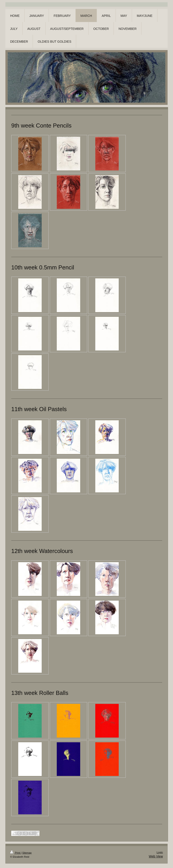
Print (16, 853)
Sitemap (27, 853)
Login (160, 852)
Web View (156, 856)
